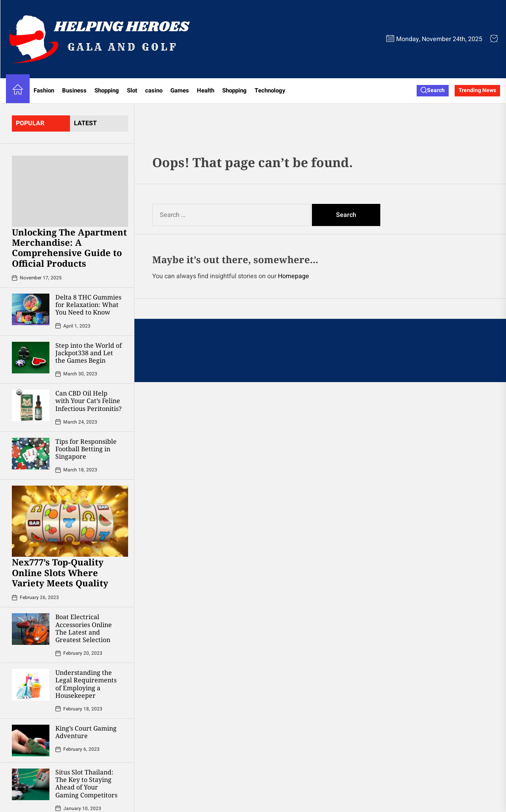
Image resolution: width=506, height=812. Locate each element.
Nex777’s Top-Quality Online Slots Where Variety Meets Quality (60, 572)
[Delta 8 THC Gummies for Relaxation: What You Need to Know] (31, 309)
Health (206, 90)
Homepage (294, 276)
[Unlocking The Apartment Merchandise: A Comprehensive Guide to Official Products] (70, 191)
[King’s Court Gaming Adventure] (31, 740)
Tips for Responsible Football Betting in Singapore (86, 449)
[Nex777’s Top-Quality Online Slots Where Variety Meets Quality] (70, 521)
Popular (30, 123)
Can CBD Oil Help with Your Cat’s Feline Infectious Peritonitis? (89, 401)
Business (74, 90)
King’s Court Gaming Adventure (86, 732)
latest (85, 123)
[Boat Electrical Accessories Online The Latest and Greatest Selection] (31, 629)
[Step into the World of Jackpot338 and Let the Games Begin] (31, 358)
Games (180, 90)
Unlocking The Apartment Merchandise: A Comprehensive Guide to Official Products (69, 248)
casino (154, 90)
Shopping (107, 90)
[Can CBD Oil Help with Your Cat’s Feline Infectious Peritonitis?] (31, 405)
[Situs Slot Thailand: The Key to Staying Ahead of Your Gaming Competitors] (31, 784)
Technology (270, 90)
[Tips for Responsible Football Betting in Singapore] (31, 454)
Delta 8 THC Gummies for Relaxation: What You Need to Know (88, 305)
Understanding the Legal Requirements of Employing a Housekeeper (86, 684)
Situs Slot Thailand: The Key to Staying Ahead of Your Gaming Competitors (86, 784)
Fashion (44, 90)
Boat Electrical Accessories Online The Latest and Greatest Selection (84, 628)
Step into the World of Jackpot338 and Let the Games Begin (89, 353)
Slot (132, 90)
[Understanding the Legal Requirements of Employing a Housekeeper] (31, 685)
